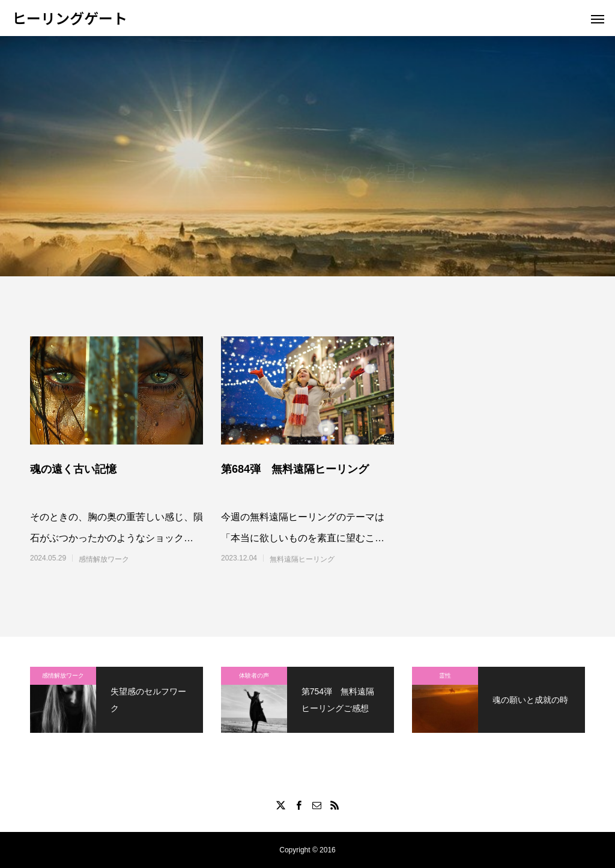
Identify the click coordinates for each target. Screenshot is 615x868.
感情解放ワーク (104, 559)
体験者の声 (254, 675)
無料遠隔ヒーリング (302, 559)
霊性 (445, 675)
